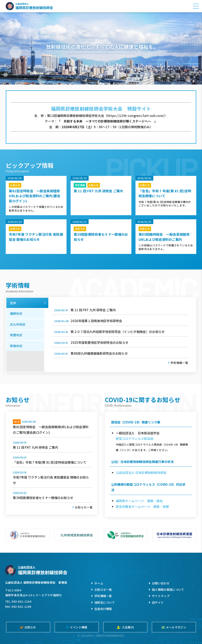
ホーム (99, 583)
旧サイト (158, 602)
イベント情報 (77, 627)
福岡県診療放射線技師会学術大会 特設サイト (101, 109)
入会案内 (125, 627)
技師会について (105, 602)
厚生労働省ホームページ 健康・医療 (142, 506)
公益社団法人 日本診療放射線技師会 (141, 472)
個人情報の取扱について (168, 589)
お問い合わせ (161, 583)
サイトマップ (161, 596)
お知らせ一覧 (84, 507)
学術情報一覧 (179, 363)
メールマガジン (174, 627)
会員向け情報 (103, 609)
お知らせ (28, 627)
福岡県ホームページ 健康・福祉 (139, 501)
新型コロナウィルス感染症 (135, 438)
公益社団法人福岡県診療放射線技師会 (29, 6)
